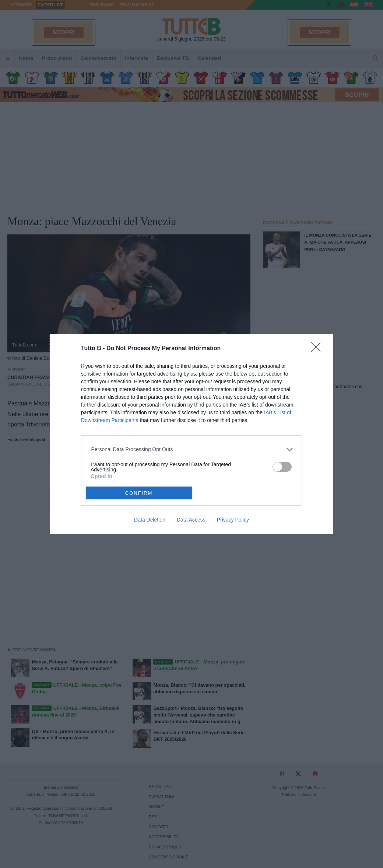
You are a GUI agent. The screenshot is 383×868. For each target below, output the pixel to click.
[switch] (282, 467)
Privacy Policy (233, 520)
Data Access (191, 520)
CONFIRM (139, 493)
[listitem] (192, 449)
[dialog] (191, 434)
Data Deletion (150, 520)
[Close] (318, 349)
